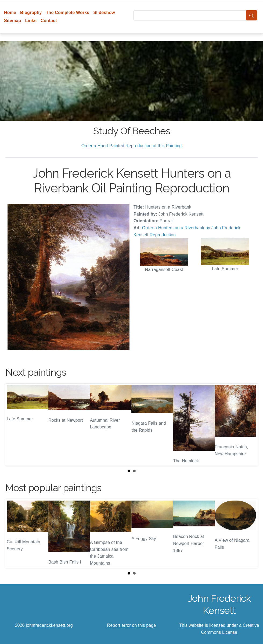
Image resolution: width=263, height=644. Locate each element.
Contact (49, 21)
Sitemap (12, 21)
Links (31, 21)
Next (249, 425)
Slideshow (104, 13)
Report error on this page (132, 625)
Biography (31, 13)
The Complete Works (68, 13)
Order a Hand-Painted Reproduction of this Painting (132, 146)
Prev (14, 425)
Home (10, 13)
